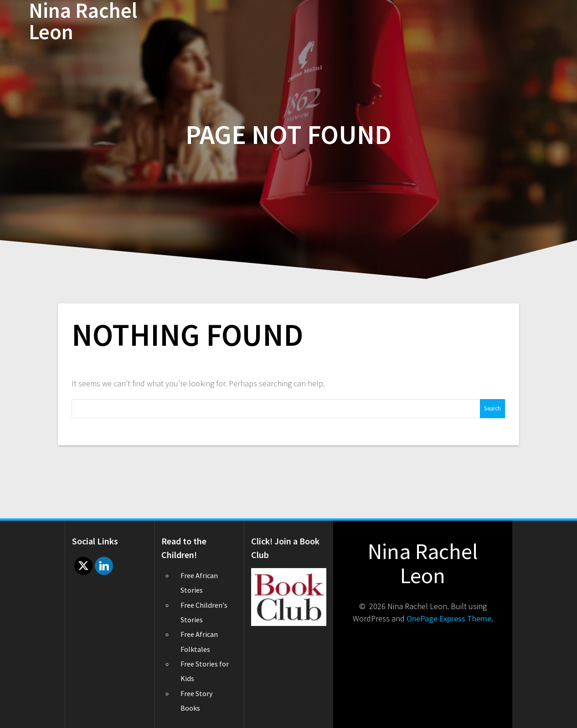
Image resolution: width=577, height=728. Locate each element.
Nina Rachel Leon (83, 21)
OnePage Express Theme (449, 618)
